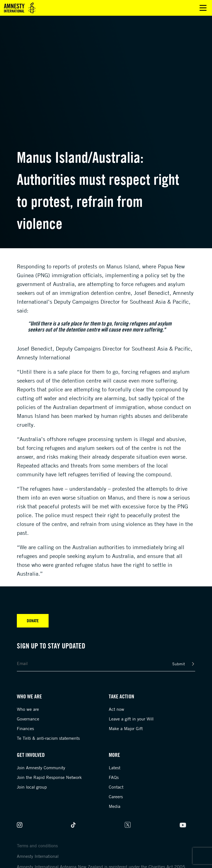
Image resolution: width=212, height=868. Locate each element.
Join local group (32, 787)
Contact (116, 787)
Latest (115, 768)
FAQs (114, 777)
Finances (25, 728)
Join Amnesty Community (41, 768)
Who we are (28, 709)
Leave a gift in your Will (131, 719)
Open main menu (203, 8)
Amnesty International (38, 856)
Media (115, 806)
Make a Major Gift (126, 728)
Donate (33, 621)
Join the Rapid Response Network (49, 777)
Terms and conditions (37, 846)
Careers (116, 797)
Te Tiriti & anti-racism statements (48, 738)
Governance (28, 719)
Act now (116, 709)
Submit (179, 664)
